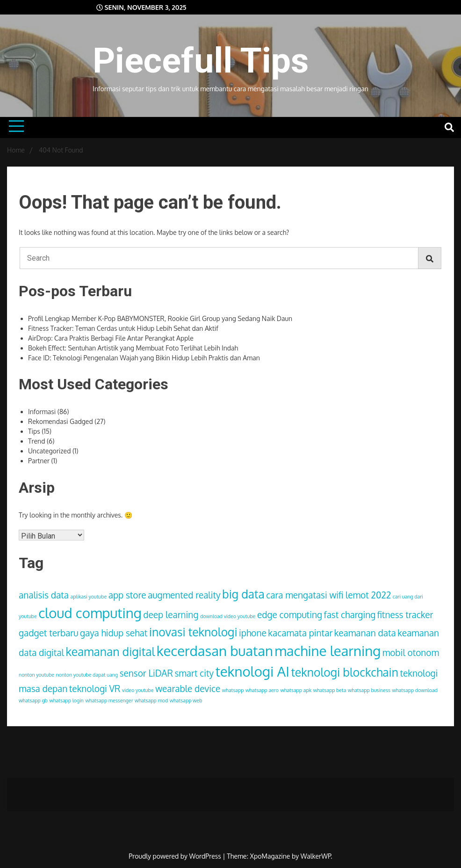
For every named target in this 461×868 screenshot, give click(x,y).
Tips (34, 431)
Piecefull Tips (201, 60)
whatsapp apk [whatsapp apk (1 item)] (296, 690)
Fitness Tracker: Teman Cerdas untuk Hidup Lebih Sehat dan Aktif (123, 328)
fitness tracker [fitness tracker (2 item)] (405, 614)
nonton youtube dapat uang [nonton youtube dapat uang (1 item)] (87, 675)
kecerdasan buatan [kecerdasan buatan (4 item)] (215, 651)
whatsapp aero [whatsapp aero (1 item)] (262, 690)
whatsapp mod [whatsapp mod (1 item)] (151, 700)
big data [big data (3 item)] (243, 594)
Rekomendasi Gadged (61, 421)
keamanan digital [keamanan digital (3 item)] (110, 652)
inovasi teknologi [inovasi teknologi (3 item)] (193, 632)
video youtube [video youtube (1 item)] (138, 690)
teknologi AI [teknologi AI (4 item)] (252, 671)
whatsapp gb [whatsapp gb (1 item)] (33, 700)
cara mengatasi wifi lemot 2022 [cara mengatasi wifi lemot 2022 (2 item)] (328, 595)
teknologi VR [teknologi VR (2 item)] (95, 688)
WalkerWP (316, 856)
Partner (39, 461)
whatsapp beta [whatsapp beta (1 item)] (330, 690)
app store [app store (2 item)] (127, 595)
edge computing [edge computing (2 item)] (290, 614)
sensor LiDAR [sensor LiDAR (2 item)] (146, 673)
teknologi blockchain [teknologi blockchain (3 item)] (344, 672)
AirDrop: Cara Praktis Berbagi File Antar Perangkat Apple (111, 338)
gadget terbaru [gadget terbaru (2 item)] (49, 633)
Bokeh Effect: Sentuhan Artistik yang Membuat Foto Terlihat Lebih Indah (133, 348)
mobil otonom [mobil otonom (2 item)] (411, 652)
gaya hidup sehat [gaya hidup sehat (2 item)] (114, 633)
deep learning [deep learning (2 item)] (171, 614)
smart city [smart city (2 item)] (194, 673)
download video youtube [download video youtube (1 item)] (228, 616)
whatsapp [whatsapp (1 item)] (233, 690)
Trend (36, 441)
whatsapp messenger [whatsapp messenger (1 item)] (109, 700)
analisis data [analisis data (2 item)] (44, 595)
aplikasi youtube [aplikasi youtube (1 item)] (88, 597)
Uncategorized (49, 451)
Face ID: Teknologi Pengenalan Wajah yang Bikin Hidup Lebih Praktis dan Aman (144, 358)
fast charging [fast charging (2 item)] (350, 614)
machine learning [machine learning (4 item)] (328, 651)
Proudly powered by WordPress (176, 856)
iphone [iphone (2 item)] (253, 633)
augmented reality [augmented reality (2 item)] (184, 595)
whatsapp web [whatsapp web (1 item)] (186, 700)
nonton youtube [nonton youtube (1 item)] (36, 675)
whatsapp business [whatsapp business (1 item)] (369, 690)
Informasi (42, 412)
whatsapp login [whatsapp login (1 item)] (66, 700)
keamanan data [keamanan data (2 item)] (365, 633)
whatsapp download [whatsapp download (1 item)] (415, 690)
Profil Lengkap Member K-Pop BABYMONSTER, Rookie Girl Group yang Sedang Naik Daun (160, 318)
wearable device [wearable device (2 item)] (188, 688)
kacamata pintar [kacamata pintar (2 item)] (300, 633)
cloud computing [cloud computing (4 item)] (90, 613)
